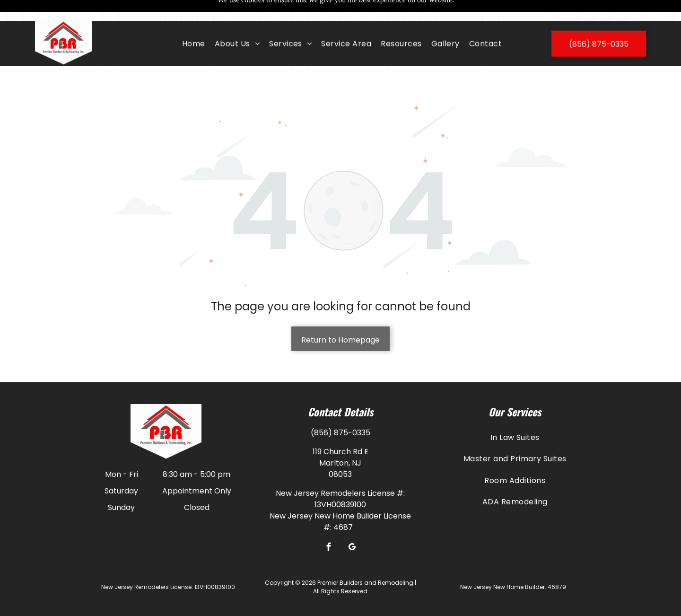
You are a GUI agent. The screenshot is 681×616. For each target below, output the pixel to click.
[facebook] (329, 525)
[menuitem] (194, 23)
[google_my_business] (352, 525)
